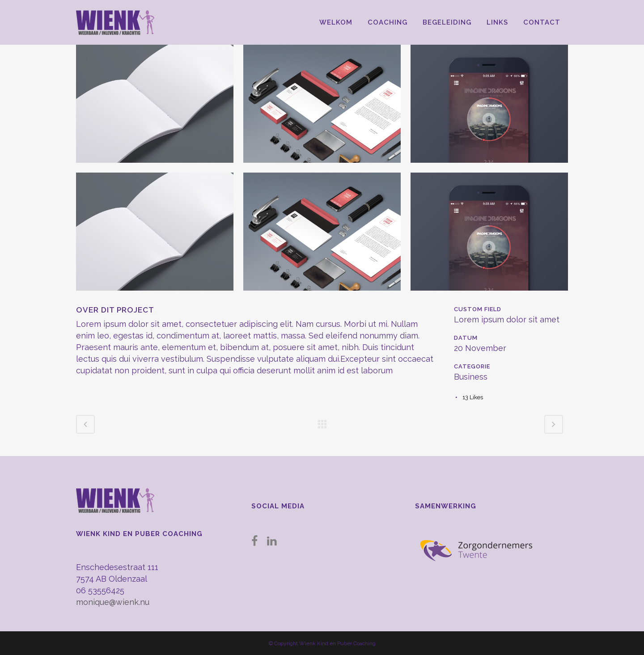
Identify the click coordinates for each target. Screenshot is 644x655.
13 (473, 397)
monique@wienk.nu (113, 602)
